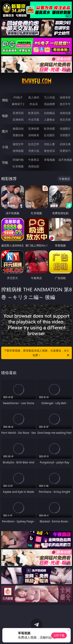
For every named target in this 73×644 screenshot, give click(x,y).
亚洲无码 (18, 113)
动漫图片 (65, 129)
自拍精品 (49, 113)
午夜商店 (34, 160)
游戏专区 (65, 97)
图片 (5, 131)
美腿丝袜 (18, 135)
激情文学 (18, 144)
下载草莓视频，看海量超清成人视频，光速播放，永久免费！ (37, 353)
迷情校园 (18, 151)
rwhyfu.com (36, 81)
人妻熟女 (49, 120)
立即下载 (59, 635)
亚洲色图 (34, 129)
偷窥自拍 (18, 129)
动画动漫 (65, 113)
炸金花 (34, 104)
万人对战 (49, 97)
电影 (5, 116)
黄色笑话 (49, 151)
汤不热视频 (65, 160)
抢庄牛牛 (65, 104)
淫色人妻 (49, 144)
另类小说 (34, 151)
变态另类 (65, 120)
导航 (5, 163)
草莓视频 (49, 160)
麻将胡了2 (18, 104)
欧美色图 (49, 129)
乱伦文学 (34, 144)
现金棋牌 (49, 104)
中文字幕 (34, 120)
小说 (5, 147)
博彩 (5, 100)
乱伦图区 (49, 135)
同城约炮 (18, 160)
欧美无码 (34, 113)
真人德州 (34, 97)
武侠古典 (65, 144)
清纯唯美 (34, 135)
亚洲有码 (18, 120)
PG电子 (18, 97)
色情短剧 (34, 166)
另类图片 (65, 135)
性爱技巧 (65, 151)
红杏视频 (18, 166)
